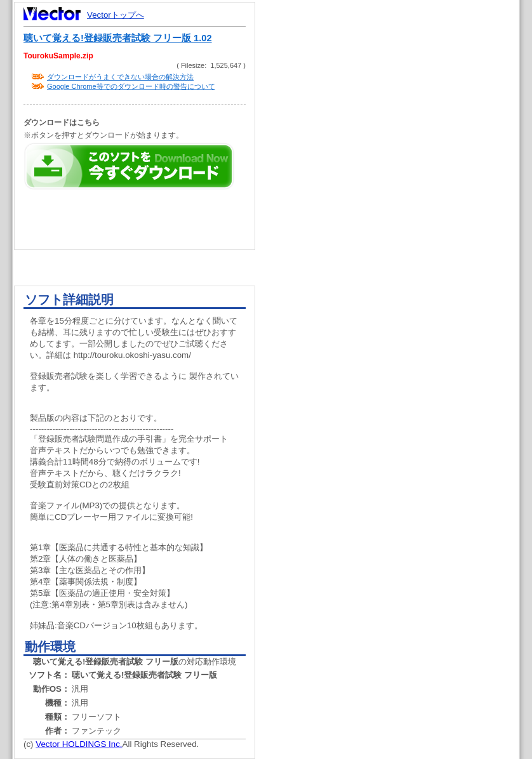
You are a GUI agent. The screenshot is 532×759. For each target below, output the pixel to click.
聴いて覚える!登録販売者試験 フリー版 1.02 (118, 38)
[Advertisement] (398, 241)
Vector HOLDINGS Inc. (79, 744)
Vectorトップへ (116, 15)
